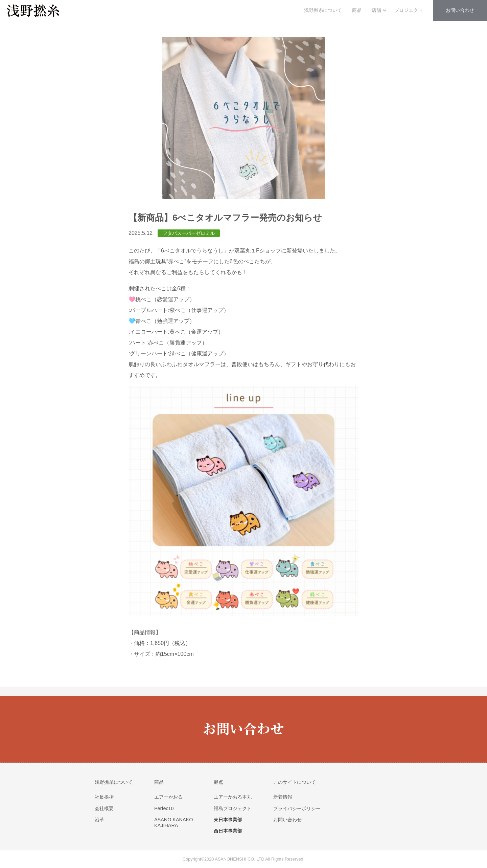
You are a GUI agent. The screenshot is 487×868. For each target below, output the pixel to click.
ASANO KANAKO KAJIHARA (173, 822)
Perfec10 (164, 808)
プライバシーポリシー (297, 808)
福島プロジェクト (233, 808)
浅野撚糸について (323, 10)
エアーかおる (168, 797)
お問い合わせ (287, 820)
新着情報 (283, 797)
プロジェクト (409, 10)
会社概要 (104, 808)
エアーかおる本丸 (233, 797)
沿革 (99, 820)
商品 (357, 10)
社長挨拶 (104, 797)
